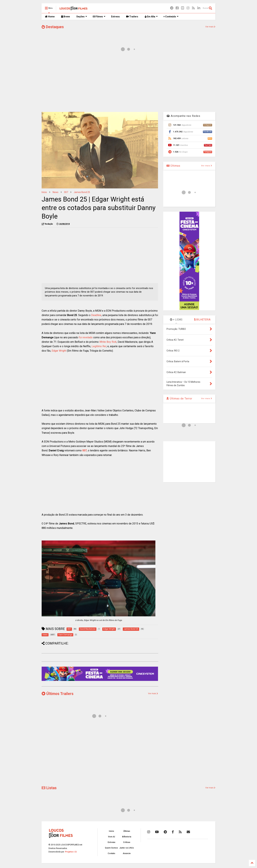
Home (50, 17)
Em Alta (151, 17)
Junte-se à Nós (127, 848)
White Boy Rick (108, 342)
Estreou (115, 17)
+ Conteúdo (171, 17)
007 (66, 192)
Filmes (99, 17)
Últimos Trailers (58, 694)
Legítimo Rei (99, 346)
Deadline (96, 315)
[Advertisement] (128, 83)
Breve (65, 17)
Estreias (112, 842)
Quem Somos (111, 848)
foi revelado (86, 337)
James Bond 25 (82, 192)
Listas (49, 788)
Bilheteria (127, 837)
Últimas (173, 166)
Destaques (53, 27)
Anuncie (127, 853)
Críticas (127, 842)
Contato (111, 853)
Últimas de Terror (179, 399)
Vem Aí (111, 837)
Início (44, 192)
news (55, 192)
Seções (82, 17)
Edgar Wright (59, 351)
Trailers (132, 17)
